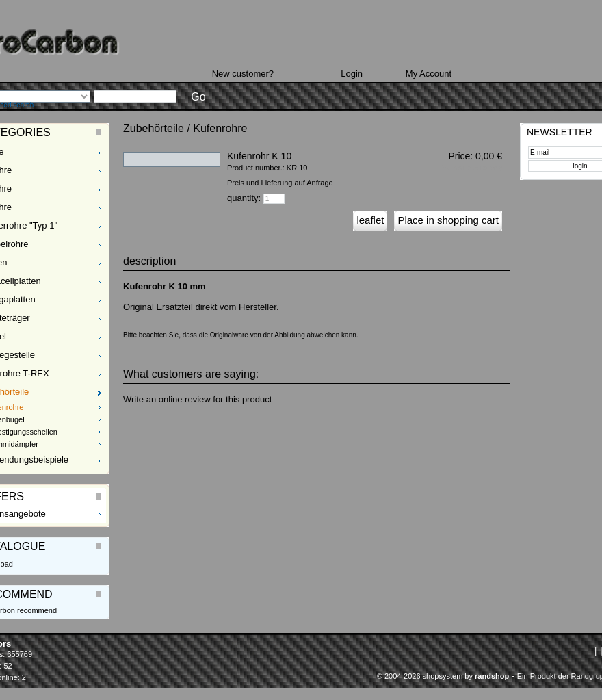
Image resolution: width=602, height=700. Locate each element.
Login (352, 74)
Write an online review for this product (197, 399)
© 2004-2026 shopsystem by (443, 676)
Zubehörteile (154, 128)
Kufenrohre (220, 128)
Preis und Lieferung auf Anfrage (280, 183)
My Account (429, 74)
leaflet (370, 220)
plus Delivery (484, 168)
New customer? (243, 74)
